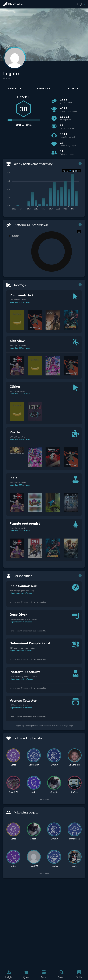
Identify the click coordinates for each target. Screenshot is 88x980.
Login (81, 4)
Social (44, 974)
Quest (26, 974)
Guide (79, 974)
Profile (15, 89)
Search (62, 974)
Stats (73, 89)
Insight (9, 974)
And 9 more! (44, 801)
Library (44, 89)
